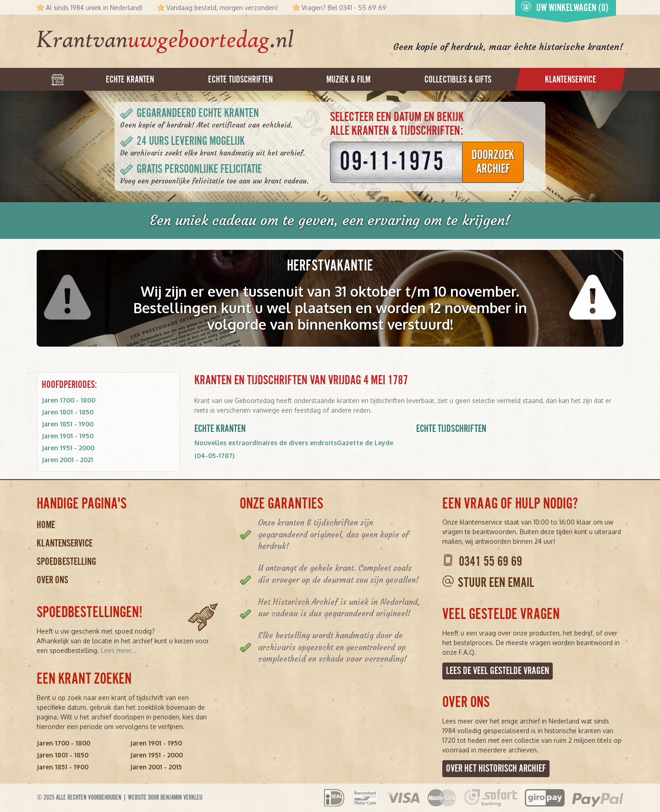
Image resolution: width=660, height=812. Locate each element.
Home (46, 525)
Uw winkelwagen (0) (565, 8)
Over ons (52, 580)
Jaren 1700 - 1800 (69, 400)
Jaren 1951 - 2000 (68, 448)
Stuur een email (496, 583)
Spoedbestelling (66, 562)
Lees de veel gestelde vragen (498, 671)
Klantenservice (65, 544)
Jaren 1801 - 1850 (68, 412)
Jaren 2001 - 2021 (67, 460)
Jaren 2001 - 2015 (156, 767)
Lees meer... (119, 650)
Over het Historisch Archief (496, 769)
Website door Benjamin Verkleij (165, 798)
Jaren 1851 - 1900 (68, 424)
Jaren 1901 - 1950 (68, 436)
